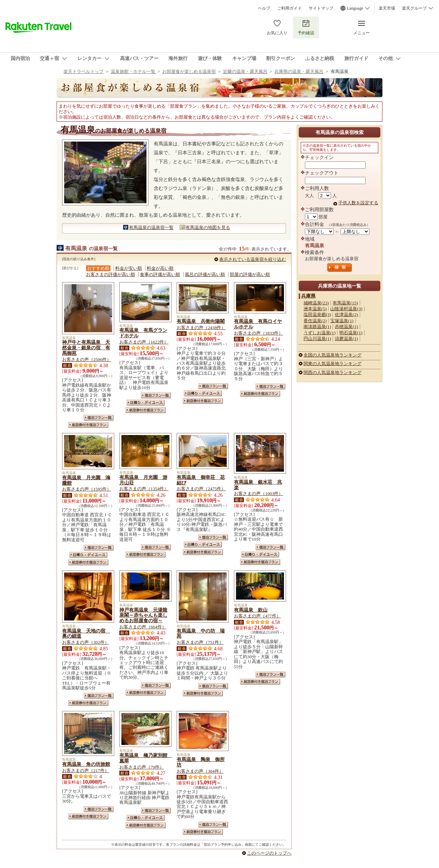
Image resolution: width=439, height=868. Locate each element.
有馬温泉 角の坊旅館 (86, 764)
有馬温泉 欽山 (251, 610)
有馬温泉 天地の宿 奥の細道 (86, 634)
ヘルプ (264, 8)
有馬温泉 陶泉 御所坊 (201, 762)
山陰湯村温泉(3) (346, 309)
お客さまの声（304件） (200, 771)
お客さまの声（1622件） (144, 342)
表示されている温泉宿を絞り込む (253, 259)
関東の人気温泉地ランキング (333, 364)
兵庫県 (308, 296)
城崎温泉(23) (316, 303)
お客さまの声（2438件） (201, 328)
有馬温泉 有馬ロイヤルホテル (258, 324)
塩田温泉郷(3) (317, 315)
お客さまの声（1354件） (144, 489)
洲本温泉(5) (315, 309)
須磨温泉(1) (346, 339)
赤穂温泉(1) (346, 327)
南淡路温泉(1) (317, 327)
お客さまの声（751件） (200, 642)
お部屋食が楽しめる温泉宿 (189, 71)
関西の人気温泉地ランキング (333, 372)
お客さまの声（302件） (86, 642)
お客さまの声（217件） (86, 770)
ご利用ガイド (289, 8)
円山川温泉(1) (317, 339)
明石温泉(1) (351, 333)
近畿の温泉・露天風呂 (245, 71)
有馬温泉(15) (345, 303)
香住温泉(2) (315, 321)
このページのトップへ (269, 853)
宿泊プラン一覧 (99, 418)
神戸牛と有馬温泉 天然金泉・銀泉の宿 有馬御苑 (86, 348)
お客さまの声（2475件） (201, 489)
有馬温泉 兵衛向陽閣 (201, 321)
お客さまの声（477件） (257, 616)
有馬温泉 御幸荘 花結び (201, 480)
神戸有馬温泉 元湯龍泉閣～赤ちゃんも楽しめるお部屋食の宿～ (143, 615)
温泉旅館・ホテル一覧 (134, 71)
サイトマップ (321, 8)
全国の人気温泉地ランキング (333, 355)
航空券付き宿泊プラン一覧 (88, 425)
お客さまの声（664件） (143, 627)
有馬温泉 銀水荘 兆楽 (258, 485)
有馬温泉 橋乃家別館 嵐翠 (146, 758)
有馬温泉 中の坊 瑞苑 (201, 634)
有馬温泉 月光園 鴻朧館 (86, 480)
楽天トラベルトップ (84, 71)
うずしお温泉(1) (319, 333)
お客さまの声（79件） (142, 767)
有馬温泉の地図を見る (208, 227)
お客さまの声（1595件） (87, 489)
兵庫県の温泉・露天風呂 (299, 71)
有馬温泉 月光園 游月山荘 (143, 480)
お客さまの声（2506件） (87, 359)
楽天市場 (387, 8)
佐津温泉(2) (346, 315)
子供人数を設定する (358, 203)
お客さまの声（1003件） (258, 493)
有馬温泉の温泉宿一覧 (151, 227)
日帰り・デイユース (146, 403)
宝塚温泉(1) (342, 321)
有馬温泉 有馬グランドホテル (143, 333)
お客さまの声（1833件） (258, 333)
